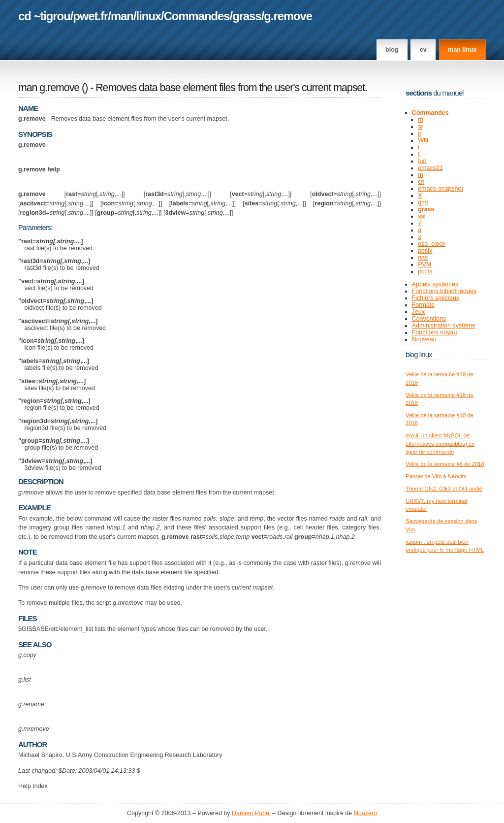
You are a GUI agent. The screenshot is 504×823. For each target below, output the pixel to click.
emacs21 (430, 168)
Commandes (197, 16)
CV (423, 50)
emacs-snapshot (441, 189)
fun (422, 161)
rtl (420, 120)
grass (247, 16)
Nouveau (424, 339)
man (122, 16)
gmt (423, 202)
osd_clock (432, 244)
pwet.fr (90, 16)
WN (423, 140)
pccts (425, 271)
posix (425, 251)
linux (149, 16)
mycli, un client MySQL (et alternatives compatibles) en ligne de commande (440, 444)
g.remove (288, 16)
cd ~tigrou (44, 16)
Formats (423, 305)
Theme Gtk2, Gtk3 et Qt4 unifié (444, 489)
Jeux (418, 312)
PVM (425, 264)
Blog (392, 50)
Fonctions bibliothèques (444, 291)
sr (420, 127)
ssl (422, 216)
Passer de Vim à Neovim (436, 476)
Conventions (429, 319)
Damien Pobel (251, 813)
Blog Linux (419, 354)
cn (421, 182)
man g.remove (49, 88)
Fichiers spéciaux (436, 298)
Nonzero (365, 813)
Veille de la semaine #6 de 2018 (445, 464)
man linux (462, 50)
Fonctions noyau (435, 332)
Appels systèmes (435, 284)
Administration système (444, 326)
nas (423, 258)
